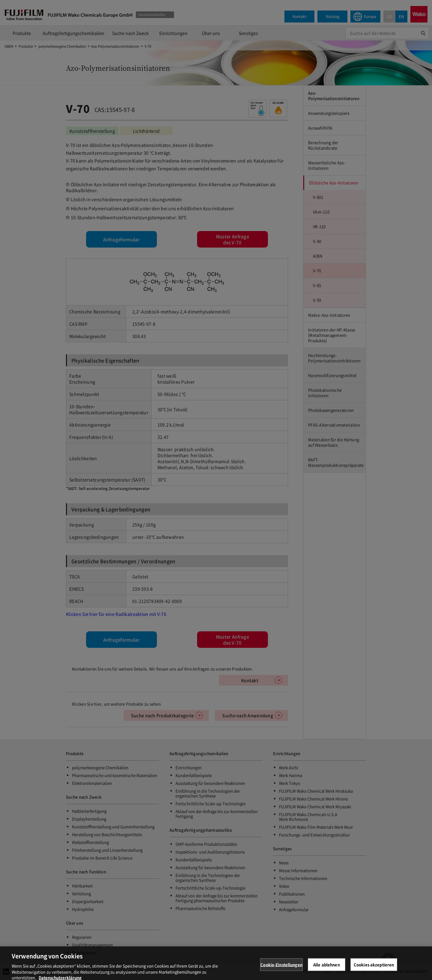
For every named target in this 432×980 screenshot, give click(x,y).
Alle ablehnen (327, 971)
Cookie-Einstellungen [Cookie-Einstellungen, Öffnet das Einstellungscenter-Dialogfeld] (281, 971)
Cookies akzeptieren (374, 971)
